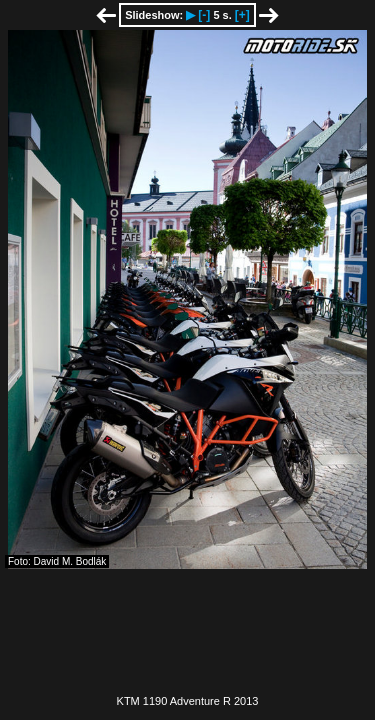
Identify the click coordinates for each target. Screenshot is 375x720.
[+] (242, 15)
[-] (204, 15)
